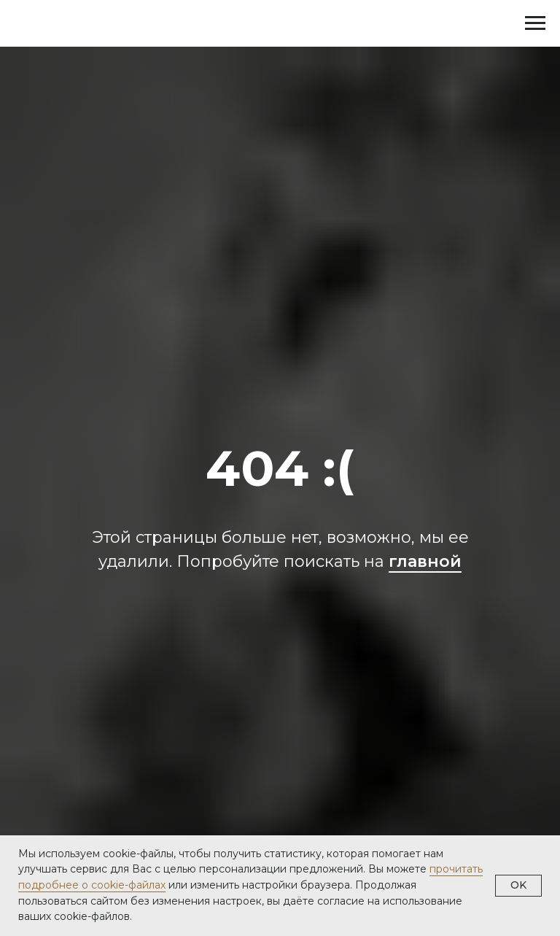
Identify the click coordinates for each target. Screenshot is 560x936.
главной (425, 561)
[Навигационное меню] (535, 23)
